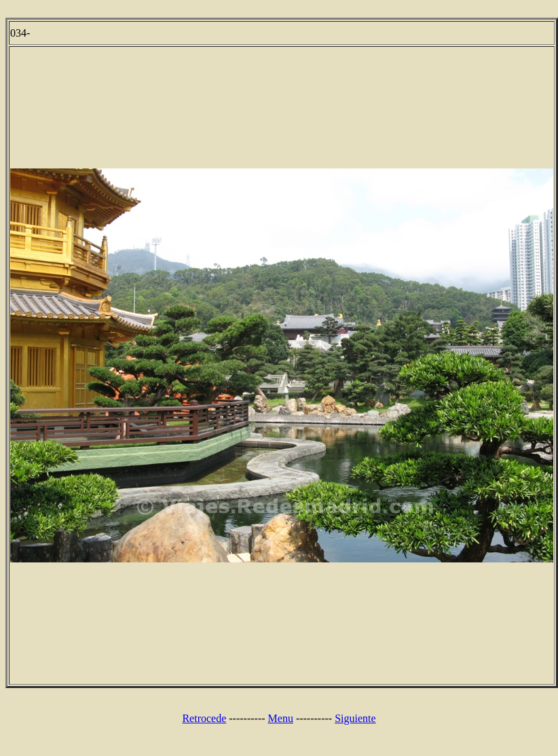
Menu (281, 718)
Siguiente (355, 718)
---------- (247, 718)
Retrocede (204, 718)
